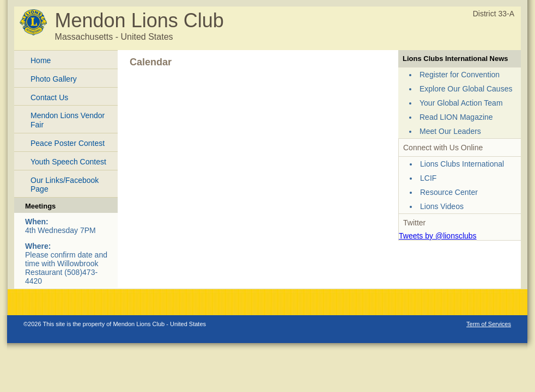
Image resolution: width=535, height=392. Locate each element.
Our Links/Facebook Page (65, 185)
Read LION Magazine (456, 117)
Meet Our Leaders (450, 131)
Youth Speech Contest (68, 162)
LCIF (428, 178)
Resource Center (449, 192)
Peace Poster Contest (68, 143)
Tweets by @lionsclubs (438, 236)
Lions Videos (442, 206)
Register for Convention (460, 75)
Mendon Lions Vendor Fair (68, 120)
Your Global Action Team (461, 103)
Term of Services (489, 324)
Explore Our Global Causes (466, 89)
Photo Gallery (54, 79)
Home (41, 60)
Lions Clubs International (462, 164)
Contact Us (49, 97)
